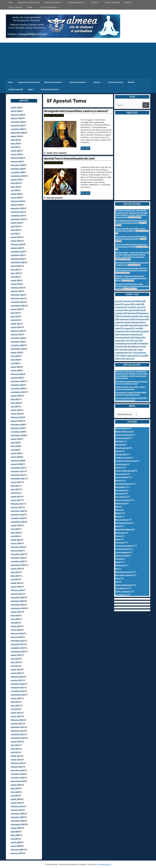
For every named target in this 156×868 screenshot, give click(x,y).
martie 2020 (16, 370)
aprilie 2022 (16, 280)
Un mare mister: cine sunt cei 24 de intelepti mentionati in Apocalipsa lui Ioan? (131, 238)
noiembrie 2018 (17, 428)
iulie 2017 (15, 486)
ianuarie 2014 (16, 637)
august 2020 (16, 352)
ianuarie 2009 (16, 853)
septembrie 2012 (18, 695)
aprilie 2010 (16, 799)
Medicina (128, 2)
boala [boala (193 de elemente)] (120, 304)
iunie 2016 (15, 533)
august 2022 (16, 266)
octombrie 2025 (17, 129)
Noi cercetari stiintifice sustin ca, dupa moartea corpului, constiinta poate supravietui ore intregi (132, 286)
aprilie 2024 (16, 194)
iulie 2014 (15, 615)
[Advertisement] (78, 61)
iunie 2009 (15, 835)
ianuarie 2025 (16, 161)
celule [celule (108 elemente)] (139, 304)
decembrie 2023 (18, 208)
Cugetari (118, 467)
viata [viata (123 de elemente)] (130, 359)
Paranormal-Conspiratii (51, 7)
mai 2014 (14, 623)
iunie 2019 (15, 403)
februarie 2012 (17, 720)
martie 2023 (16, 241)
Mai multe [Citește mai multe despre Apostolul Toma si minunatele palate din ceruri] (85, 193)
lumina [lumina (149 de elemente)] (143, 325)
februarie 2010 (17, 806)
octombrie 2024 (17, 172)
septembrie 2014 (18, 608)
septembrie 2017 (18, 478)
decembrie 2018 (18, 424)
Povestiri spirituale (122, 549)
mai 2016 (14, 536)
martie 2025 (16, 154)
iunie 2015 (15, 576)
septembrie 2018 (18, 435)
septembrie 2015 (18, 565)
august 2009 (16, 828)
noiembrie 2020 (17, 342)
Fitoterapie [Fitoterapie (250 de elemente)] (142, 319)
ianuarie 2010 (16, 810)
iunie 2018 (15, 446)
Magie (117, 507)
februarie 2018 (17, 460)
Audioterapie (120, 445)
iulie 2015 (15, 572)
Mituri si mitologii (122, 520)
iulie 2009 (15, 832)
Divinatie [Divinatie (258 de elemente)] (134, 313)
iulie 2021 (15, 313)
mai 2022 (14, 277)
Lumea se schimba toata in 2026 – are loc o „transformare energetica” (130, 230)
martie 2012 (16, 716)
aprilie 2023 (16, 237)
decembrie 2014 (18, 597)
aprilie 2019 (16, 410)
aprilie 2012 (16, 713)
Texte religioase (60, 153)
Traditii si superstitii (15, 7)
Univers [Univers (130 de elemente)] (120, 359)
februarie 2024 (17, 201)
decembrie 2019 (18, 381)
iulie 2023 (15, 226)
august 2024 (16, 179)
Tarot (117, 582)
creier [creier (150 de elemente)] (141, 307)
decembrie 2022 (18, 252)
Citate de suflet (121, 454)
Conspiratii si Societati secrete (28, 2)
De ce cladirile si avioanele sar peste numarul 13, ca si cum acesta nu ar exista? (131, 222)
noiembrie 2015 (17, 558)
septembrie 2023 (18, 219)
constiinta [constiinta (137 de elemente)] (121, 307)
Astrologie (119, 441)
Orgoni (118, 539)
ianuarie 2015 (16, 594)
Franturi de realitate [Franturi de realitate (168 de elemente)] (125, 322)
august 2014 (16, 612)
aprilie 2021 (16, 324)
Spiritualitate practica (78, 2)
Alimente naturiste (122, 428)
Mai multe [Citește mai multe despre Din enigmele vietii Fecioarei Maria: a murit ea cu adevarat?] (85, 148)
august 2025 (16, 136)
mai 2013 (14, 666)
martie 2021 (16, 327)
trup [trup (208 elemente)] (144, 356)
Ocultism (118, 536)
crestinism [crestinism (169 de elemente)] (121, 310)
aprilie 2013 (16, 669)
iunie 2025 (15, 143)
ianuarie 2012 (16, 723)
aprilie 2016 (16, 540)
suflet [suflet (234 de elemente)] (132, 350)
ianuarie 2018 (16, 464)
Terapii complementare (124, 585)
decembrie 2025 (18, 122)
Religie (32, 7)
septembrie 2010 (18, 781)
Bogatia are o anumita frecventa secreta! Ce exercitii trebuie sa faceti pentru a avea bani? (131, 269)
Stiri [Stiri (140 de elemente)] (123, 350)
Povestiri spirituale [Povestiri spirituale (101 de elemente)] (125, 337)
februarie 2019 (17, 417)
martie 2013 (16, 673)
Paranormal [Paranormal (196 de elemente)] (122, 331)
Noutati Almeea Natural (124, 529)
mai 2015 (14, 579)
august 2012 (16, 698)
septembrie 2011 (18, 738)
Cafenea (118, 451)
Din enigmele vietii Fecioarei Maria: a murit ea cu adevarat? (76, 111)
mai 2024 (14, 190)
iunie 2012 (15, 705)
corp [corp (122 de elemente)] (132, 307)
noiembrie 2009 (17, 817)
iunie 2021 (15, 316)
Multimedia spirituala (123, 523)
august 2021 (16, 309)
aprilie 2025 (16, 151)
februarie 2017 (17, 504)
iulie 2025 (15, 140)
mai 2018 (14, 450)
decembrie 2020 (18, 338)
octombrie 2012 (17, 691)
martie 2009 (16, 846)
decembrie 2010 (18, 770)
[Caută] (146, 105)
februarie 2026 (17, 115)
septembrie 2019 (18, 392)
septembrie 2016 (18, 522)
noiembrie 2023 (17, 212)
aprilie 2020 (16, 367)
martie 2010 (16, 803)
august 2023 (16, 223)
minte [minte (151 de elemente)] (120, 328)
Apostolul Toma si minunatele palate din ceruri (69, 158)
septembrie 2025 (18, 133)
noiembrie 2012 (17, 687)
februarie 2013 (17, 677)
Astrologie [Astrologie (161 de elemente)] (129, 301)
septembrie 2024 (18, 176)
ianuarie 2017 (16, 507)
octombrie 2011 (17, 734)
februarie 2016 (17, 547)
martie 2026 (16, 111)
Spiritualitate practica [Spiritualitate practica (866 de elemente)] (126, 343)
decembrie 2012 (18, 684)
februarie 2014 (17, 633)
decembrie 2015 (18, 554)
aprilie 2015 (16, 583)
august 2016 (16, 525)
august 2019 (16, 396)
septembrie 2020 (18, 349)
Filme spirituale (121, 490)
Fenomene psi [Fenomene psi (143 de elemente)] (127, 319)
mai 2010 (14, 796)
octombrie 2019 (17, 388)
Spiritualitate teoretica (55, 2)
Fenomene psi (120, 487)
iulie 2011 (15, 745)
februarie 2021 (17, 331)
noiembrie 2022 (17, 255)
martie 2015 (16, 587)
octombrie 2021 (17, 302)
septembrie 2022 (18, 262)
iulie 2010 (15, 788)
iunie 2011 (15, 749)
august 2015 (16, 569)
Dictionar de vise (121, 474)
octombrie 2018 (17, 432)
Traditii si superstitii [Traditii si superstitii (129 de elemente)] (130, 356)
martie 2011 (16, 759)
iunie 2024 (15, 187)
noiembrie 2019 (17, 385)
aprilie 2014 (16, 626)
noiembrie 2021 (17, 298)
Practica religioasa (122, 552)
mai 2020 (14, 363)
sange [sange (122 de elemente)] (120, 340)
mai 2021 (14, 320)
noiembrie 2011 (17, 731)
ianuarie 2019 (16, 421)
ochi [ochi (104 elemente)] (139, 328)
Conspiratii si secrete (123, 458)
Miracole (118, 516)
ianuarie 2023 (16, 248)
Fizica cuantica (121, 497)
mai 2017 (14, 493)
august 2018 (16, 439)
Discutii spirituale (122, 477)
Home (11, 2)
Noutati (118, 526)
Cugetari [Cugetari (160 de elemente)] (134, 310)
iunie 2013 (15, 662)
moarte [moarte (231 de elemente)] (130, 328)
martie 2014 (16, 630)
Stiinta (118, 578)
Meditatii (119, 513)
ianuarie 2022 (16, 291)
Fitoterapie (119, 494)
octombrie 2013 (17, 648)
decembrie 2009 (18, 814)
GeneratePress (105, 864)
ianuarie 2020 (16, 378)
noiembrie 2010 (17, 774)
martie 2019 (16, 414)
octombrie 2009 (17, 821)
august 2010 (16, 785)
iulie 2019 (15, 399)
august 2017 (16, 482)
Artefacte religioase (122, 438)
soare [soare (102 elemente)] (129, 340)
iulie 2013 (15, 659)
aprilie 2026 (16, 107)
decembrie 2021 (18, 295)
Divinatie (97, 2)
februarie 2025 (17, 158)
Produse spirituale (122, 556)
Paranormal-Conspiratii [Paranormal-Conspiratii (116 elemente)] (131, 334)
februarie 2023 (17, 244)
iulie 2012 (15, 702)
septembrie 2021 (18, 306)
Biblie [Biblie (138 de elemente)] (141, 301)
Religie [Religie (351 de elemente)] (140, 337)
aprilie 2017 (16, 497)
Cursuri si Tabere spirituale (125, 471)
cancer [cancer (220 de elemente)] (129, 304)
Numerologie (120, 533)
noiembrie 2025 (17, 125)
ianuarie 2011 (16, 767)
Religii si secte (120, 565)
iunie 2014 (15, 619)
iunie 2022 (15, 273)
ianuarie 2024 (16, 205)
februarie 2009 (17, 850)
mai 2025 (14, 147)
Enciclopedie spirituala (123, 484)
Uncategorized (121, 595)
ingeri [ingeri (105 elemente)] (124, 325)
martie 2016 (16, 543)
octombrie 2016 (17, 518)
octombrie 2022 (17, 259)
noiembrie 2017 (17, 471)
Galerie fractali (121, 503)
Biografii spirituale (55, 198)
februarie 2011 (17, 763)
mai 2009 (14, 839)
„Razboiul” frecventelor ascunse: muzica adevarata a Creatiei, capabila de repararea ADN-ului (131, 278)
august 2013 (16, 655)
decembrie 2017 (18, 468)
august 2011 (16, 741)
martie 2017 (16, 500)
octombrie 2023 (17, 215)
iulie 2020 (15, 356)
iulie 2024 (15, 183)
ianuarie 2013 (16, 680)
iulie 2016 (15, 529)
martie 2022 (16, 284)
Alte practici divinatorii (123, 435)
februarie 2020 (17, 374)
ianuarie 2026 (16, 118)
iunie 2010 (15, 792)
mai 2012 (14, 709)
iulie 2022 (15, 270)
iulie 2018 (15, 442)
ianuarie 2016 (16, 551)
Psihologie (119, 559)
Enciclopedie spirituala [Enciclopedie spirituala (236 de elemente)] (131, 316)
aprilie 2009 (16, 842)
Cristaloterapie (121, 464)
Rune (117, 569)
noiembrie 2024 (17, 169)
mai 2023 (14, 234)
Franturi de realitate (112, 2)
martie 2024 (16, 197)
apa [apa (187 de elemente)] (119, 301)
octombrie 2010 (17, 778)
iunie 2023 (15, 230)
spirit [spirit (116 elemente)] (138, 340)
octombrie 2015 (17, 561)
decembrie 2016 (18, 511)
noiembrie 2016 (17, 515)
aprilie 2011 (16, 756)
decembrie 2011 (18, 727)
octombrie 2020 (17, 345)
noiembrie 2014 (17, 601)
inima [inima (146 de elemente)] (134, 325)
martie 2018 (16, 457)
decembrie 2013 (18, 641)
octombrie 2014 (17, 605)
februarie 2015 (17, 590)
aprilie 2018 (16, 453)
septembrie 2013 (18, 651)
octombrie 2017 (17, 475)
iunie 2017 (15, 489)
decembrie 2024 (18, 165)
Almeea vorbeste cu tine (124, 432)
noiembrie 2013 (17, 644)
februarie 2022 (17, 288)
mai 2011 (14, 752)
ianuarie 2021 (16, 334)
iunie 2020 (15, 360)
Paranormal (120, 542)
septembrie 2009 (18, 824)
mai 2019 (14, 406)
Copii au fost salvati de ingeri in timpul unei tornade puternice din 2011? (131, 246)
